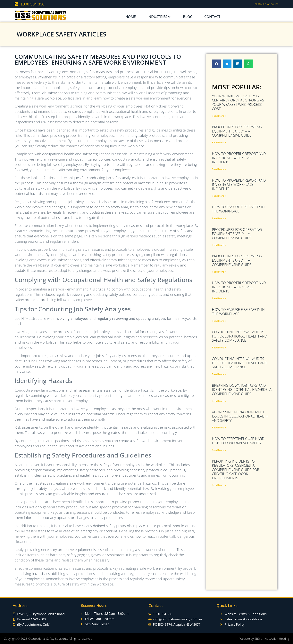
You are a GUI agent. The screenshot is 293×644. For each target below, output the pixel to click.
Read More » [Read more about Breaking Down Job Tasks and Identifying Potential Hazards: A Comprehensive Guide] (219, 401)
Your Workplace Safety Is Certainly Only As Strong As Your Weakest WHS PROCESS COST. (238, 102)
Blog (188, 17)
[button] (216, 64)
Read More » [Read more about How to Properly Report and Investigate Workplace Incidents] (219, 169)
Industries (159, 17)
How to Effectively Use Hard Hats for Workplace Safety (238, 441)
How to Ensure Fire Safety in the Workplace (238, 209)
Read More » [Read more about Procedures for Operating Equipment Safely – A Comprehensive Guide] (219, 143)
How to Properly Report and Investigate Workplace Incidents (239, 158)
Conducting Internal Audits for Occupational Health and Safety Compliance (240, 336)
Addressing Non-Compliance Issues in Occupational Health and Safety (240, 416)
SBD (257, 639)
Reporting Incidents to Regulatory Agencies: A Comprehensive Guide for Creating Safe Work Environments (236, 470)
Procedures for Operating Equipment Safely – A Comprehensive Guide (237, 131)
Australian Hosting (277, 639)
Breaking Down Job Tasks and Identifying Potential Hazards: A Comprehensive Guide (242, 390)
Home (131, 17)
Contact (212, 17)
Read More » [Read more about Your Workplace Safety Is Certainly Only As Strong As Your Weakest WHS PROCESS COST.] (219, 116)
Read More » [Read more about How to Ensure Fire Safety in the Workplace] (219, 218)
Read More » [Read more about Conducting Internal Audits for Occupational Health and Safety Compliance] (219, 348)
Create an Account (265, 4)
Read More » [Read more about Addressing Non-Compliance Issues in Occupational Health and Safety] (219, 428)
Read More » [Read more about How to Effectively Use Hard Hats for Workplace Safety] (219, 450)
